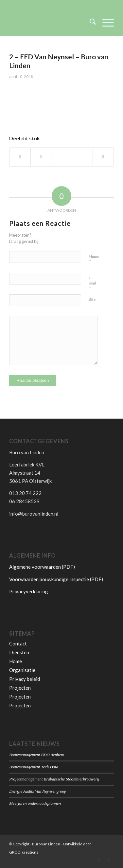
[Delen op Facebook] (20, 157)
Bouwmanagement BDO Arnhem (36, 755)
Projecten (20, 688)
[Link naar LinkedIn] (99, 860)
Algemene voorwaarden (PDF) (42, 567)
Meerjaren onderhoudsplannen (35, 803)
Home (16, 661)
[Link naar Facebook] (109, 860)
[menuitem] (89, 23)
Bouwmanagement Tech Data (34, 767)
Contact (18, 643)
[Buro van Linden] (51, 23)
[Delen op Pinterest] (83, 157)
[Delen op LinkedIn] (103, 157)
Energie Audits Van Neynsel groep (38, 791)
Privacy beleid (25, 679)
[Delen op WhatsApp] (62, 157)
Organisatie (22, 670)
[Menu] (105, 23)
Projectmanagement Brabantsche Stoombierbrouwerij (54, 779)
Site (92, 299)
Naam (94, 259)
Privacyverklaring (29, 591)
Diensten (19, 652)
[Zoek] (89, 23)
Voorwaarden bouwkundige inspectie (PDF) (56, 579)
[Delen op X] (41, 157)
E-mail (93, 284)
